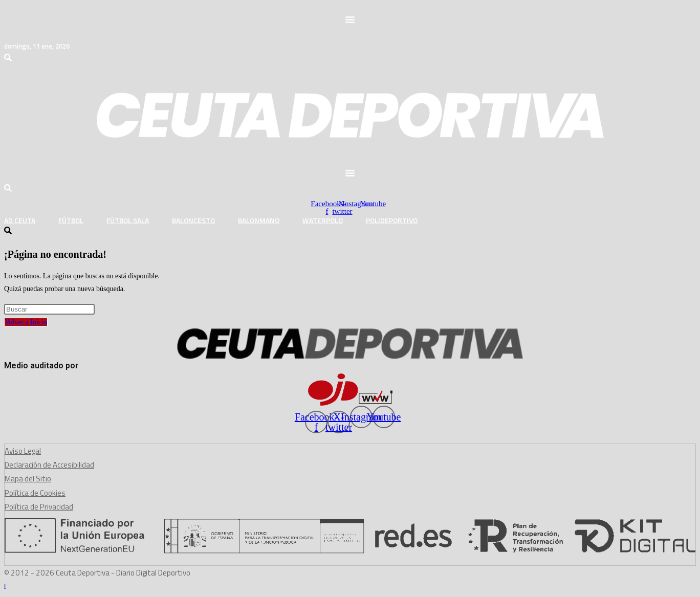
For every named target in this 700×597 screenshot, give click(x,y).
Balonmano (259, 220)
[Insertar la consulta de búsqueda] (49, 309)
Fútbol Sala (128, 220)
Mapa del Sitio (28, 479)
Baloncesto (193, 220)
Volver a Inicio (26, 322)
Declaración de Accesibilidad (49, 465)
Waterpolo (323, 220)
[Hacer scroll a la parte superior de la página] (5, 587)
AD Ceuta (20, 220)
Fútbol (71, 220)
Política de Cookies (35, 493)
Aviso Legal (23, 451)
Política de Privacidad (39, 507)
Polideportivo (392, 220)
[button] (350, 19)
